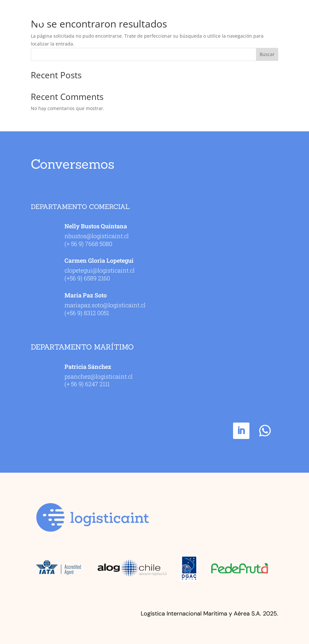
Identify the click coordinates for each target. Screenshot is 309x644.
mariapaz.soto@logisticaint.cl (105, 305)
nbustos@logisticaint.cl (97, 236)
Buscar (267, 54)
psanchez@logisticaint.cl (99, 376)
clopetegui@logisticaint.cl (100, 270)
